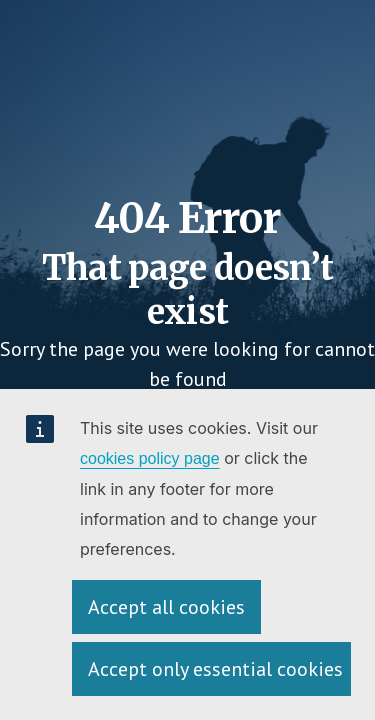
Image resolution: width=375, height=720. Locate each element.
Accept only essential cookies (215, 669)
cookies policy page (150, 458)
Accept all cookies (166, 607)
